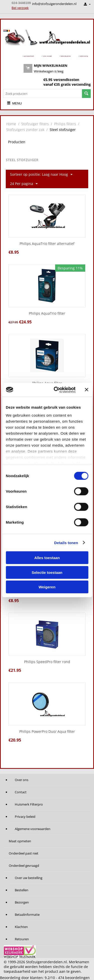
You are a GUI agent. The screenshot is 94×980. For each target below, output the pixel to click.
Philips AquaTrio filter (47, 314)
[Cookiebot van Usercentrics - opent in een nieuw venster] (56, 390)
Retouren (22, 939)
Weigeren (47, 587)
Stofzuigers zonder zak (25, 130)
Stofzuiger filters (35, 124)
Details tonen (66, 542)
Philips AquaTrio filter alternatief (47, 244)
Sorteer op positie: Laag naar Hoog (41, 175)
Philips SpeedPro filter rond (47, 662)
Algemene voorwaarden (33, 829)
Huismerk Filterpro (29, 804)
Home (11, 124)
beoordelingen (74, 978)
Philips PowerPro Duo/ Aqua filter (47, 732)
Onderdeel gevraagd (24, 866)
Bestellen (22, 890)
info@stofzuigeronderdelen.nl (54, 4)
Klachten (21, 927)
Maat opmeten (20, 841)
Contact (21, 792)
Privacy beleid (25, 817)
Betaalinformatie (27, 915)
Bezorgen (22, 902)
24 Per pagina (24, 184)
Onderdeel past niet (24, 853)
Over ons (22, 780)
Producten (17, 142)
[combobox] (43, 94)
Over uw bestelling (29, 878)
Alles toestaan (47, 558)
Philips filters (65, 124)
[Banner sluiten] (86, 390)
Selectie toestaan (47, 572)
